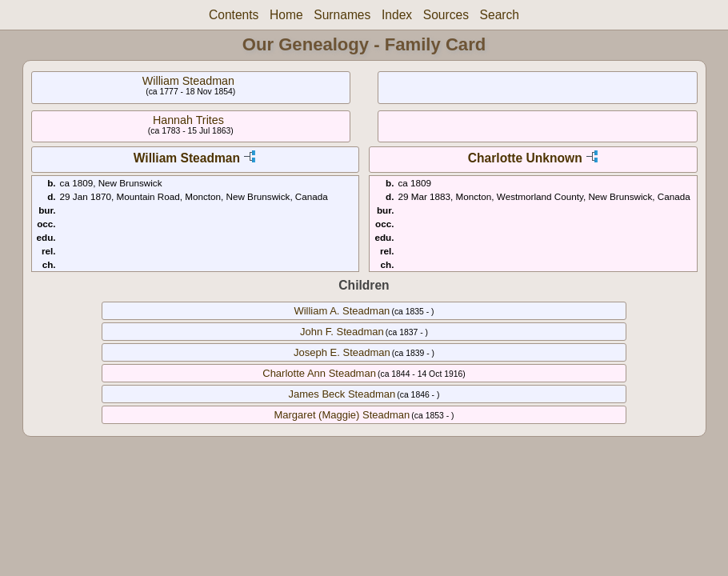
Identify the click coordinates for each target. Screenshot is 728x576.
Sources (446, 15)
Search (500, 15)
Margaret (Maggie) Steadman (342, 415)
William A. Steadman (342, 311)
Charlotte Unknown (525, 158)
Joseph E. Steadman (342, 352)
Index (397, 15)
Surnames (342, 15)
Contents (234, 15)
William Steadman (188, 81)
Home (286, 15)
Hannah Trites (188, 120)
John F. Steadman (342, 332)
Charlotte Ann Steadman (319, 373)
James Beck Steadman (342, 394)
